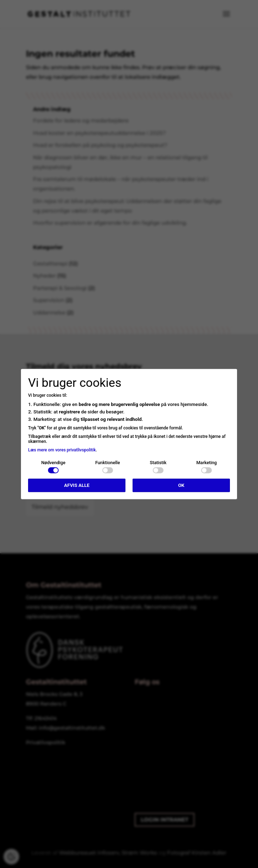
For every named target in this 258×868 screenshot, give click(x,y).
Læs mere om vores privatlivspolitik (62, 450)
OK (181, 485)
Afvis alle (77, 485)
